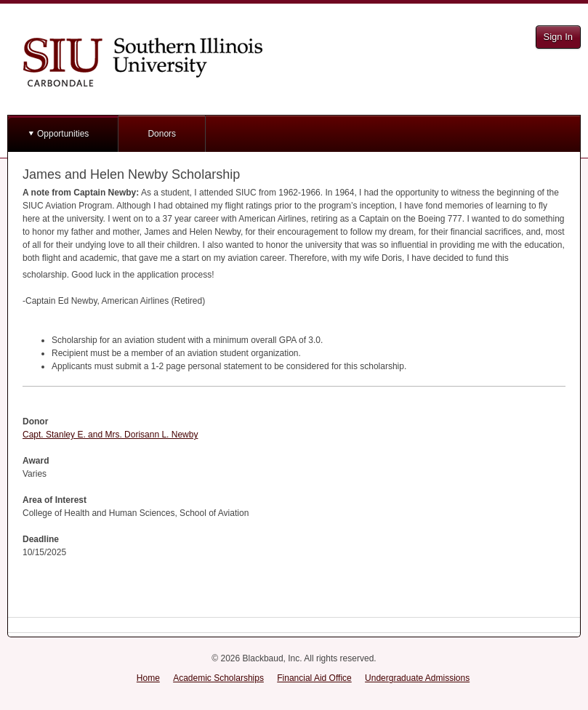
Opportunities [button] (63, 134)
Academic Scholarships (218, 678)
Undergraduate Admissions (417, 678)
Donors (162, 134)
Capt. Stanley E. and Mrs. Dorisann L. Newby (110, 435)
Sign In (558, 37)
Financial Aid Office (314, 678)
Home (148, 678)
